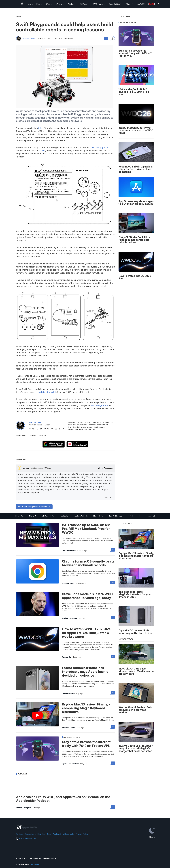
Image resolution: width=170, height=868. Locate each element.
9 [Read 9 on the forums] (113, 693)
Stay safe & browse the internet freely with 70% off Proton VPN (86, 744)
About (106, 468)
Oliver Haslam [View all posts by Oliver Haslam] (68, 694)
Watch (72, 4)
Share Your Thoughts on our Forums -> (34, 507)
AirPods (85, 4)
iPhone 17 (32, 516)
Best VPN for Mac (115, 516)
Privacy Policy (82, 834)
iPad (49, 4)
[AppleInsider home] (21, 4)
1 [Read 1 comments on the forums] (106, 39)
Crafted (34, 864)
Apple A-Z (57, 834)
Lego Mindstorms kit (46, 392)
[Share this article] (112, 39)
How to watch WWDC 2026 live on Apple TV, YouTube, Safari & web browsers (86, 633)
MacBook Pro (98, 516)
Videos (66, 834)
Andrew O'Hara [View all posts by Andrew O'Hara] (68, 728)
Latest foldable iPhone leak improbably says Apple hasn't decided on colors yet (85, 672)
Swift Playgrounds (101, 147)
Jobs (72, 834)
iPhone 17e (19, 516)
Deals (49, 834)
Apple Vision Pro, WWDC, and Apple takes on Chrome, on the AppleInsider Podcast (63, 799)
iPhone (60, 4)
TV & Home (99, 4)
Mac (39, 4)
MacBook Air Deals (81, 516)
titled (41, 128)
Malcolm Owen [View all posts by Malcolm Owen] (68, 583)
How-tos (41, 834)
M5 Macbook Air (48, 516)
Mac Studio (64, 516)
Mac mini (151, 516)
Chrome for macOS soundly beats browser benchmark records (88, 563)
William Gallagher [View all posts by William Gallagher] (69, 618)
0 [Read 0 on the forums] (113, 550)
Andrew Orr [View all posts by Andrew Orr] (67, 657)
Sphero (42, 151)
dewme (27, 468)
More (129, 4)
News (30, 4)
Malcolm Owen (29, 39)
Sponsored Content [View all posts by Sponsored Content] (70, 764)
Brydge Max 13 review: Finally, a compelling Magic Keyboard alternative (86, 708)
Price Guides (116, 4)
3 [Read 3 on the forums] (113, 618)
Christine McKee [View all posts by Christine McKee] (69, 551)
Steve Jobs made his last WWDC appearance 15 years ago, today (87, 596)
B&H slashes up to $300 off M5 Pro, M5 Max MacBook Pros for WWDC (86, 529)
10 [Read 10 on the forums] (113, 583)
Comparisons (30, 834)
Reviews (20, 834)
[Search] (159, 4)
